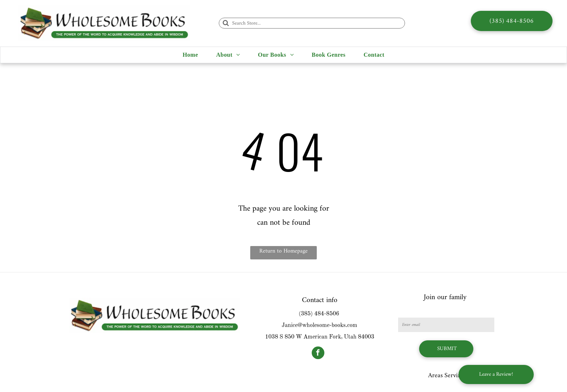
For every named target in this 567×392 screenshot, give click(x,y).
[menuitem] (190, 55)
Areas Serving (446, 376)
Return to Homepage (283, 251)
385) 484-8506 (320, 314)
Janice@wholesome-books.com (319, 326)
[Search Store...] (312, 23)
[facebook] (318, 354)
